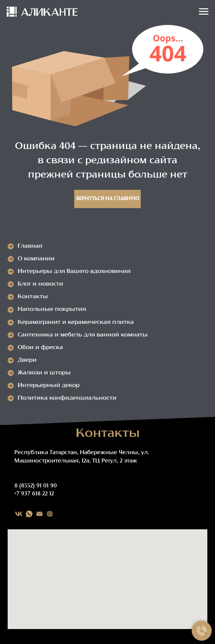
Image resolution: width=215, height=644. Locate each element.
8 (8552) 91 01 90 (36, 486)
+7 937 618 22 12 (34, 494)
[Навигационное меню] (204, 12)
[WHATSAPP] (29, 514)
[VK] (19, 514)
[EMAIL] (39, 514)
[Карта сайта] (50, 514)
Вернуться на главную (108, 199)
